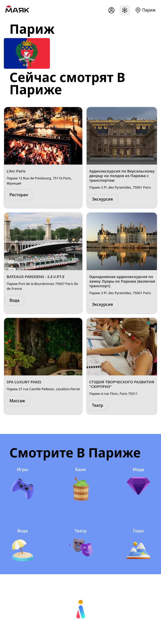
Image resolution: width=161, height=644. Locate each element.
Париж (149, 10)
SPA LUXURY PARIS (24, 382)
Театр (98, 405)
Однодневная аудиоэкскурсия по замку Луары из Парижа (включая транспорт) (122, 281)
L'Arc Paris (16, 171)
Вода (14, 300)
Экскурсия (102, 199)
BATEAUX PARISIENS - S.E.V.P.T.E (36, 277)
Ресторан (19, 195)
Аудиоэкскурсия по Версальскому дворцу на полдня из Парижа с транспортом (122, 176)
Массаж (17, 401)
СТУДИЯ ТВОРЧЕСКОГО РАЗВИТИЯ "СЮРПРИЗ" (122, 384)
